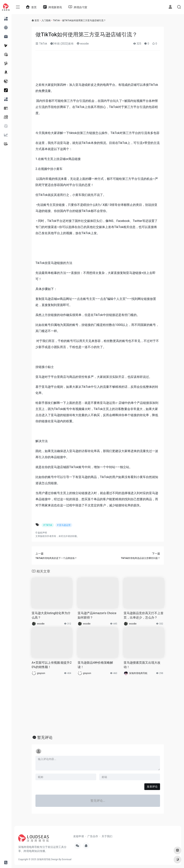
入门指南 (46, 20)
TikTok (56, 20)
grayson (41, 673)
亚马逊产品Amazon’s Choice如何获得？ (97, 615)
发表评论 (152, 787)
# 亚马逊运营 (64, 525)
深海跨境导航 (44, 859)
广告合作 (93, 836)
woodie (83, 44)
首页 (37, 20)
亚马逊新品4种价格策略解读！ (95, 665)
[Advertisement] (98, 68)
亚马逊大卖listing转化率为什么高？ (51, 615)
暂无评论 (45, 737)
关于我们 (107, 836)
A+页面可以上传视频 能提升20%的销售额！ (52, 665)
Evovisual (67, 859)
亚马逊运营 (108, 403)
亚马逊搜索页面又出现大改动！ (142, 665)
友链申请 (79, 836)
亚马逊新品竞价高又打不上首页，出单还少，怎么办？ (144, 615)
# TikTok (48, 525)
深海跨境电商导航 (138, 673)
